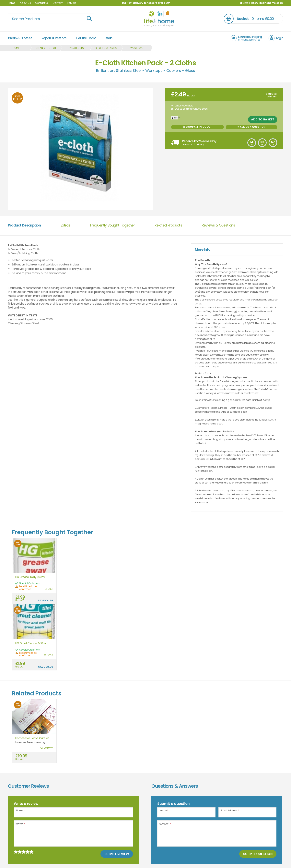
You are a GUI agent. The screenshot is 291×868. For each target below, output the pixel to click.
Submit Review (117, 854)
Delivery (58, 3)
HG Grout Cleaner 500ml (31, 643)
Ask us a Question (251, 127)
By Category (76, 48)
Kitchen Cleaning (106, 48)
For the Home (86, 38)
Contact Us (42, 3)
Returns (72, 3)
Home (12, 3)
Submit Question (258, 854)
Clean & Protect (20, 38)
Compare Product (197, 127)
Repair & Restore (54, 38)
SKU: (269, 94)
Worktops (137, 48)
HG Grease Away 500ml (30, 577)
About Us (25, 3)
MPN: (269, 97)
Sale (109, 38)
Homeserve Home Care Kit (32, 738)
